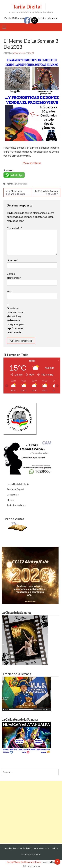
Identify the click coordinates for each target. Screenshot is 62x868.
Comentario (14, 228)
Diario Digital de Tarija (18, 484)
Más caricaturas (32, 163)
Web (10, 291)
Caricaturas (22, 184)
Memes (11, 500)
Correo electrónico (14, 276)
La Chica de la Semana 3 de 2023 (16, 192)
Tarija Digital (27, 6)
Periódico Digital (15, 489)
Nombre (12, 260)
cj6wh (31, 53)
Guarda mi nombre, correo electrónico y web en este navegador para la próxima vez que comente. (16, 320)
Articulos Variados (16, 505)
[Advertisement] (31, 812)
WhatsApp (17, 175)
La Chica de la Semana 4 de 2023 (46, 192)
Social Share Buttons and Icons (24, 862)
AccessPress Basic (47, 848)
